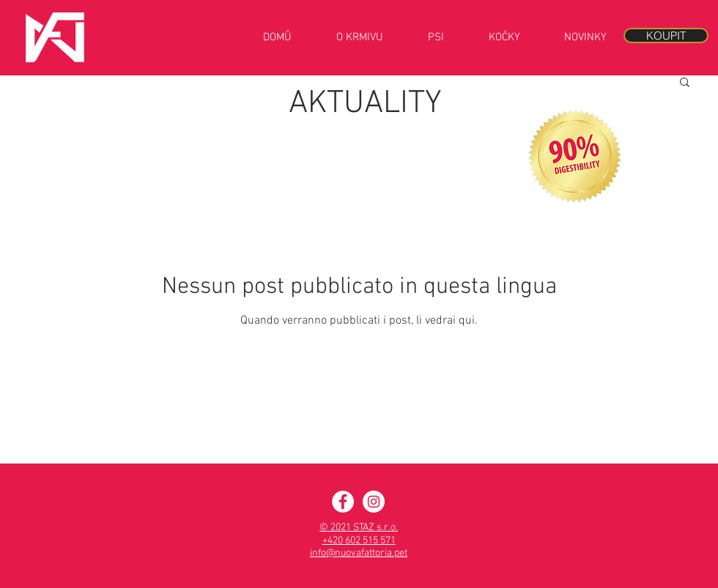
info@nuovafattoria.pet (359, 553)
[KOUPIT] (666, 36)
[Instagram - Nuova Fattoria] (374, 502)
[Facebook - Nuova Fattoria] (343, 502)
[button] (685, 83)
